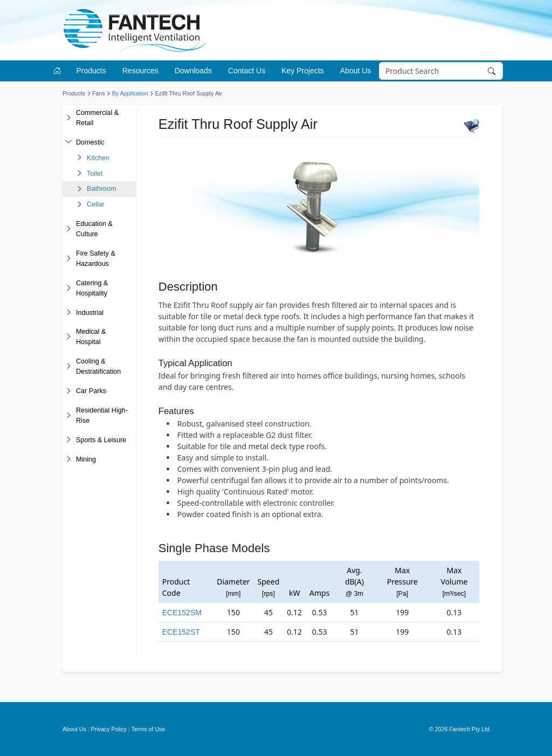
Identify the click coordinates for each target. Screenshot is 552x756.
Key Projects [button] (303, 71)
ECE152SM (182, 613)
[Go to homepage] (59, 71)
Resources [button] (140, 71)
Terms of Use (149, 729)
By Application (130, 93)
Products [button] (91, 71)
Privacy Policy (109, 729)
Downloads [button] (193, 71)
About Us (74, 729)
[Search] (441, 71)
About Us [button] (356, 71)
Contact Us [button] (247, 71)
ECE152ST (181, 632)
